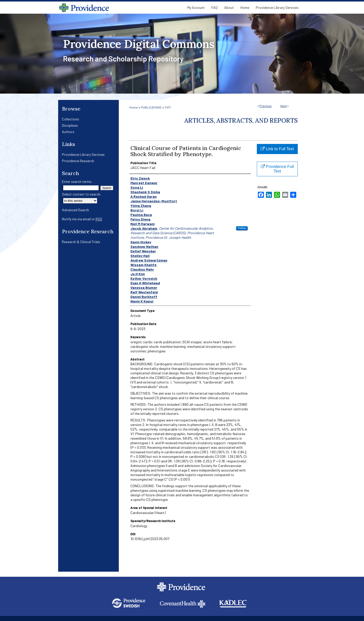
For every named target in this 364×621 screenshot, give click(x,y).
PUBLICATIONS (151, 107)
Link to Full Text (277, 149)
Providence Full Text (277, 169)
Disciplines (70, 125)
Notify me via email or (82, 219)
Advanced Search (75, 210)
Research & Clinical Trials (81, 242)
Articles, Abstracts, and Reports (241, 121)
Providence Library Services (83, 154)
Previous (266, 106)
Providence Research (78, 161)
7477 (168, 107)
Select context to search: (82, 194)
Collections (71, 119)
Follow (242, 228)
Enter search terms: (77, 181)
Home (134, 107)
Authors (68, 132)
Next (283, 106)
